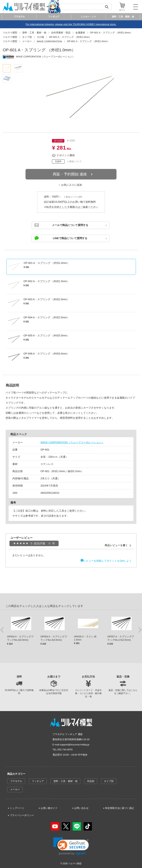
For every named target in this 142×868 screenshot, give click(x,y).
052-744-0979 (65, 750)
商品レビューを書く (116, 545)
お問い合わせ (81, 808)
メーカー (15, 789)
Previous (2, 630)
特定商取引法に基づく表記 (119, 808)
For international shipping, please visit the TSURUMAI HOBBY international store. (71, 24)
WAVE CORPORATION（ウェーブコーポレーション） (72, 442)
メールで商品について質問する (70, 225)
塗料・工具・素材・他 (65, 781)
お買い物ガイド (49, 808)
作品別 (91, 781)
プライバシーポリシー (22, 815)
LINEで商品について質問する (70, 238)
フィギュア (38, 781)
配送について (76, 161)
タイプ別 (109, 781)
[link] (71, 846)
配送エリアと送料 (74, 197)
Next (140, 630)
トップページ (17, 808)
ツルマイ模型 (75, 864)
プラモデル (16, 781)
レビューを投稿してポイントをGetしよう (108, 561)
